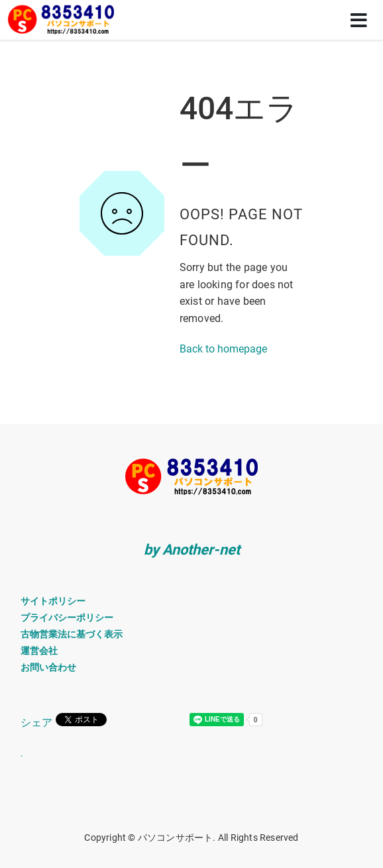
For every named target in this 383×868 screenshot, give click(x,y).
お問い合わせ (48, 667)
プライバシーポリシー (67, 618)
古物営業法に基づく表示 (72, 634)
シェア (36, 723)
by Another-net (192, 550)
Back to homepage (223, 349)
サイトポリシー (53, 601)
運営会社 (39, 651)
